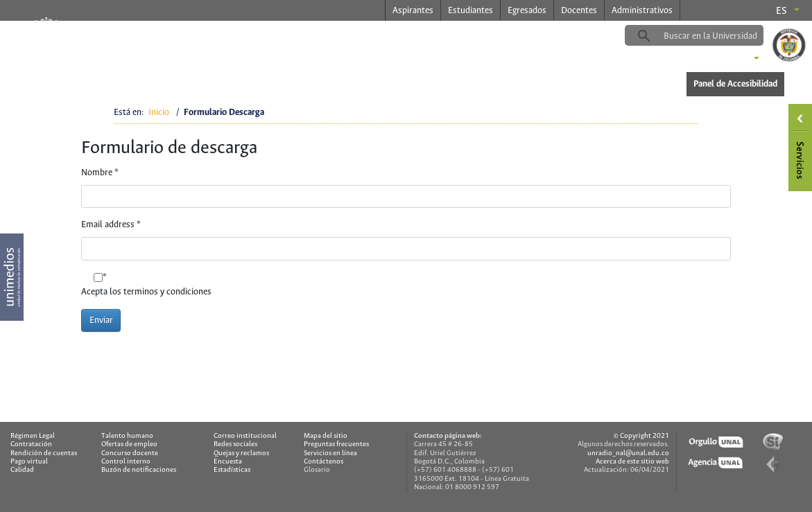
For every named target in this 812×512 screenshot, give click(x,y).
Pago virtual (29, 462)
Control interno (126, 462)
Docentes (579, 11)
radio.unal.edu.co (244, 35)
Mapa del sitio (326, 436)
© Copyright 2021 (641, 436)
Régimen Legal (33, 436)
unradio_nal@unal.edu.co (628, 453)
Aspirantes (413, 11)
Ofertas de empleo (129, 444)
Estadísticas (232, 470)
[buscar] (716, 36)
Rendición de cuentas (44, 453)
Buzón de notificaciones (139, 470)
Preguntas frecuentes (336, 444)
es (781, 11)
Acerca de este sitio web (632, 462)
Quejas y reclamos (241, 453)
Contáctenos (323, 462)
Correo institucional (245, 436)
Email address (111, 225)
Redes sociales (235, 444)
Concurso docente (130, 453)
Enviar (101, 320)
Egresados (527, 11)
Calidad (22, 470)
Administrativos (642, 11)
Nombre (100, 173)
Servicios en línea (330, 453)
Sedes (733, 60)
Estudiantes (470, 11)
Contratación (31, 444)
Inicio (159, 113)
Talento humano (127, 436)
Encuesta (228, 462)
